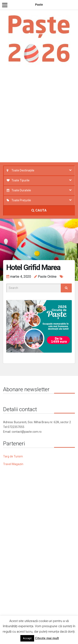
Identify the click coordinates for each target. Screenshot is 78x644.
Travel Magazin (13, 464)
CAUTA (39, 210)
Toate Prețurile (21, 200)
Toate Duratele (21, 190)
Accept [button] (27, 638)
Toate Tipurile (20, 180)
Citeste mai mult (47, 638)
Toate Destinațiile (23, 170)
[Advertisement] (39, 116)
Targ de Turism (13, 456)
